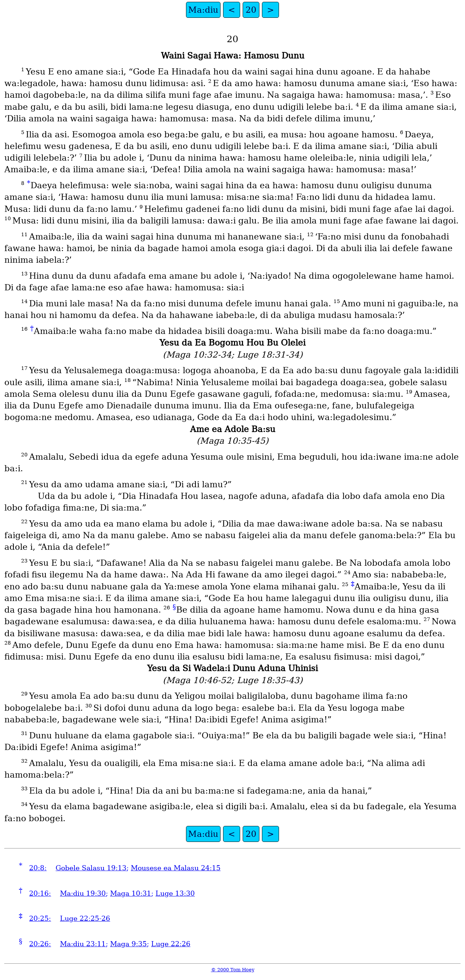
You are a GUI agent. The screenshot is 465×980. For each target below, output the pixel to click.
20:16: (40, 893)
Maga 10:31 (131, 893)
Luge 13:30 (175, 893)
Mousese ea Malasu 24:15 (176, 868)
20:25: (40, 918)
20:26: (40, 944)
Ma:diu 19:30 (83, 893)
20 (251, 10)
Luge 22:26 (171, 944)
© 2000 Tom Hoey (233, 970)
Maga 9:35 (128, 944)
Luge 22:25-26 (85, 918)
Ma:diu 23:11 (83, 944)
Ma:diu (203, 10)
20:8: (38, 868)
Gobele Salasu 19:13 (91, 868)
